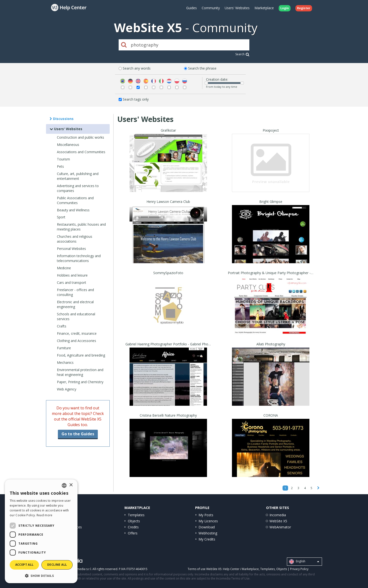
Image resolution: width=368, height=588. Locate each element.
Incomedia (278, 515)
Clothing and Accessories (77, 341)
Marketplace (264, 8)
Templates (136, 515)
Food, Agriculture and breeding (81, 355)
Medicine (64, 268)
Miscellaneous (68, 145)
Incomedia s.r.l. (81, 569)
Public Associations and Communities (75, 200)
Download (207, 527)
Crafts (62, 326)
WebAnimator (280, 527)
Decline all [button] (57, 565)
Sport (61, 217)
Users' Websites (237, 8)
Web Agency (67, 389)
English (304, 562)
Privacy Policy (299, 569)
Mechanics (65, 362)
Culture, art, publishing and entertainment (78, 176)
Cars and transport (72, 282)
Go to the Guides (78, 434)
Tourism (63, 159)
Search (242, 54)
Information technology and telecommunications (79, 258)
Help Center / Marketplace (241, 569)
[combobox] (64, 485)
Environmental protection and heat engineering (80, 372)
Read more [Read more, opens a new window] (45, 515)
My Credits (207, 539)
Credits (133, 527)
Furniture (64, 348)
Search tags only (136, 99)
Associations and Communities (81, 152)
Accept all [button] (24, 565)
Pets (60, 166)
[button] (41, 576)
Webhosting (208, 533)
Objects (134, 521)
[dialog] (41, 531)
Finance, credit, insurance (77, 333)
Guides (192, 8)
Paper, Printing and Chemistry (80, 382)
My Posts (206, 515)
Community (211, 8)
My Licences (208, 521)
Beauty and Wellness (73, 210)
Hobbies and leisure (72, 275)
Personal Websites (71, 249)
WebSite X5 (278, 521)
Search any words (137, 68)
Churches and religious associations (75, 239)
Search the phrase (202, 68)
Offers (133, 533)
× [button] (71, 485)
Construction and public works (80, 137)
